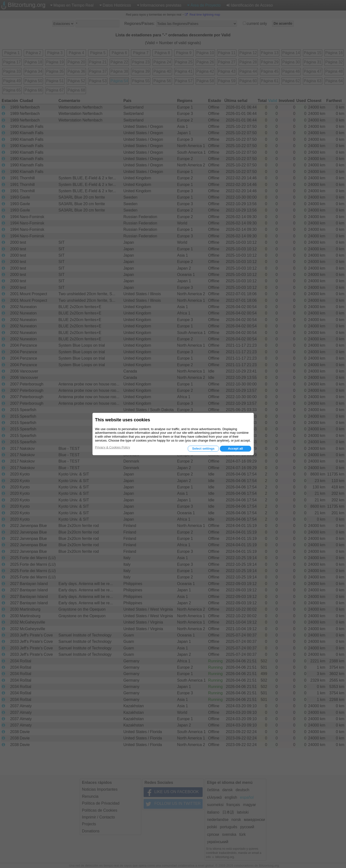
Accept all (235, 449)
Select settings (203, 449)
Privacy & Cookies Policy (113, 447)
